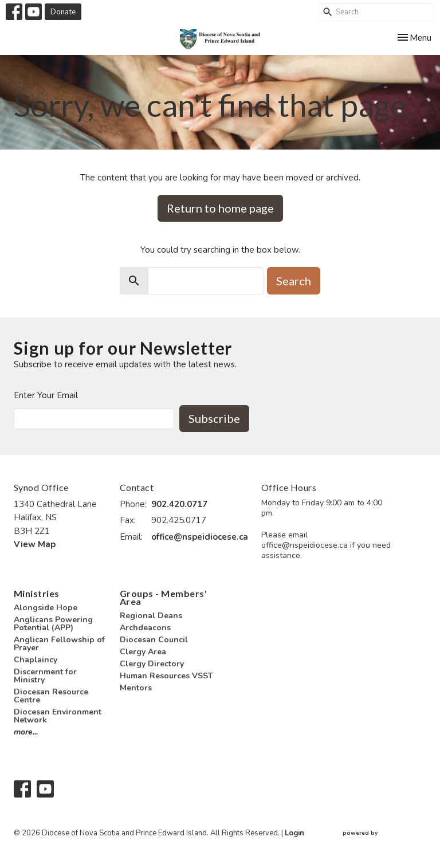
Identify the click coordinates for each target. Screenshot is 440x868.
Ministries (37, 593)
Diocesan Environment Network (58, 716)
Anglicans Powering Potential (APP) (53, 624)
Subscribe (214, 418)
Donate (63, 11)
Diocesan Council (154, 640)
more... (26, 732)
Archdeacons (145, 628)
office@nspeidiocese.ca (200, 537)
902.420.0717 (179, 504)
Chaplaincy (36, 660)
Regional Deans (151, 616)
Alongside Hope (46, 608)
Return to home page (220, 208)
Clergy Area (143, 652)
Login (294, 833)
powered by (384, 833)
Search (294, 281)
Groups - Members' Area (163, 597)
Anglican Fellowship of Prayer (59, 644)
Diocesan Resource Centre (51, 696)
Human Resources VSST (166, 676)
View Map (35, 544)
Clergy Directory (152, 664)
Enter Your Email (46, 395)
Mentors (136, 688)
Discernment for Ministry (45, 676)
